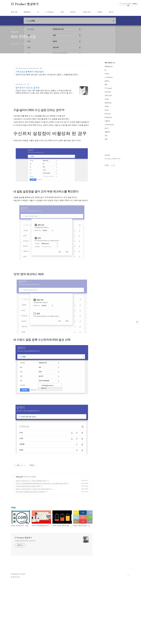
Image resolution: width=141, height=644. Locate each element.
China (107, 110)
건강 (106, 136)
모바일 (107, 99)
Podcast (108, 114)
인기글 (113, 165)
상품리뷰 (107, 121)
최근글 (107, 165)
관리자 (111, 12)
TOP (128, 606)
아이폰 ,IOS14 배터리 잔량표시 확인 (28, 517)
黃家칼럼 (27, 12)
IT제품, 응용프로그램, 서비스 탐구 (25, 572)
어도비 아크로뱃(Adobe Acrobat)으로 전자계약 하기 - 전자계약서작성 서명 (41, 514)
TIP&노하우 (87, 12)
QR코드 (73, 12)
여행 (106, 139)
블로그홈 (14, 12)
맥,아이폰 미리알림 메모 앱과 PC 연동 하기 (30, 523)
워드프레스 (108, 92)
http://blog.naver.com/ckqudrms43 (27, 68)
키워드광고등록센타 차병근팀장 (30, 72)
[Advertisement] (52, 473)
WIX (62, 12)
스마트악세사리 (109, 125)
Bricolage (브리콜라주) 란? (113, 159)
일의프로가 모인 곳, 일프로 (28, 88)
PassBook (108, 117)
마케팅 (107, 106)
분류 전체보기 (110, 63)
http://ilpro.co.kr (21, 84)
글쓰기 (107, 128)
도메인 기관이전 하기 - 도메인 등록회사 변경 (31, 512)
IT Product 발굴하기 (25, 4)
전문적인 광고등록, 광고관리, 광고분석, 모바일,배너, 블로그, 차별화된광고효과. (47, 75)
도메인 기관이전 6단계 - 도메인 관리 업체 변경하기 (33, 520)
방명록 (100, 12)
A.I (38, 12)
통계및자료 (108, 103)
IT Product (50, 12)
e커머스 (107, 74)
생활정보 (107, 132)
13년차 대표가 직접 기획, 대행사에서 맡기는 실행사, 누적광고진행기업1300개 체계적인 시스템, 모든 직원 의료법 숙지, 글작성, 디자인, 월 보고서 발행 (45, 92)
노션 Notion (109, 77)
